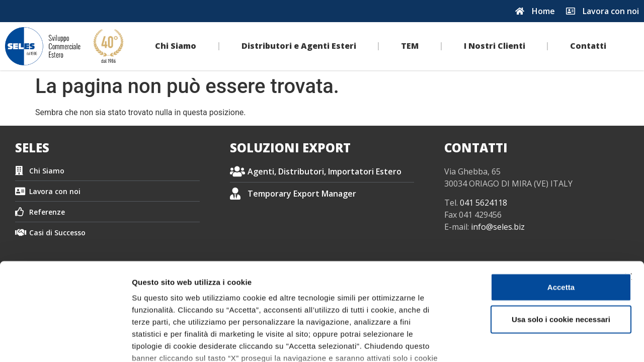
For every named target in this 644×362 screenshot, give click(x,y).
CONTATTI (476, 148)
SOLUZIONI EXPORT (290, 148)
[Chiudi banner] (628, 198)
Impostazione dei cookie (546, 342)
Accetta (534, 208)
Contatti (588, 46)
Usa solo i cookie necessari (534, 240)
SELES (32, 148)
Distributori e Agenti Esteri (299, 46)
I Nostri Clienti (495, 46)
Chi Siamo (176, 46)
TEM (410, 46)
